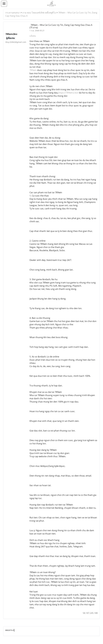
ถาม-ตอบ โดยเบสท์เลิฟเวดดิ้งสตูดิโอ (39, 13)
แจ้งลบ (33, 36)
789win (33, 70)
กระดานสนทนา (13, 13)
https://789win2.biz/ (68, 93)
